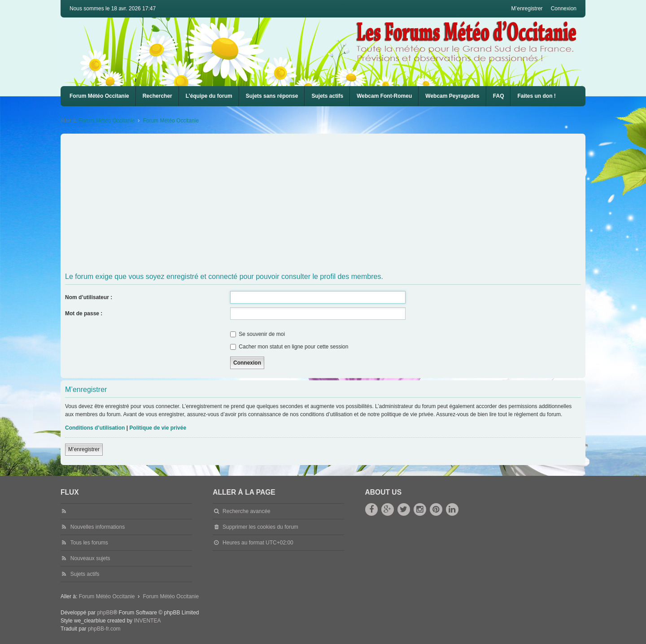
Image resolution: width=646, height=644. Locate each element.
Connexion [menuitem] (564, 9)
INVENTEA (147, 621)
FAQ (499, 96)
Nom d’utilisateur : (89, 297)
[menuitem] (384, 96)
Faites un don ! (536, 96)
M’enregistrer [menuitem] (527, 9)
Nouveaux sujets (90, 558)
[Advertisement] (334, 203)
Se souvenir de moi (258, 334)
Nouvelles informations (98, 527)
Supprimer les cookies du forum (260, 527)
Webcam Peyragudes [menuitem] (452, 96)
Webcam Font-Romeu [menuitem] (384, 96)
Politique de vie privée (158, 428)
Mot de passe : (84, 313)
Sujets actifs (327, 96)
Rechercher (157, 96)
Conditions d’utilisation (95, 428)
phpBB (105, 613)
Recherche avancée (247, 511)
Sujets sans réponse (272, 96)
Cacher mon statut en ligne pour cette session (289, 347)
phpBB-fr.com (104, 629)
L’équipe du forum (209, 96)
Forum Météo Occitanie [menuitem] (99, 96)
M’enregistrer (84, 449)
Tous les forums (89, 543)
